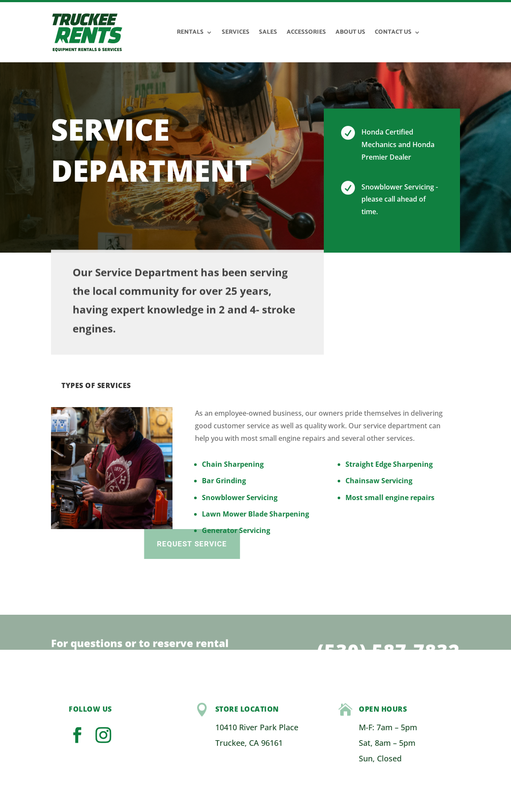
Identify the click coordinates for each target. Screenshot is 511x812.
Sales (268, 32)
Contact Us (393, 32)
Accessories (306, 32)
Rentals (190, 32)
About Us (350, 32)
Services (236, 32)
